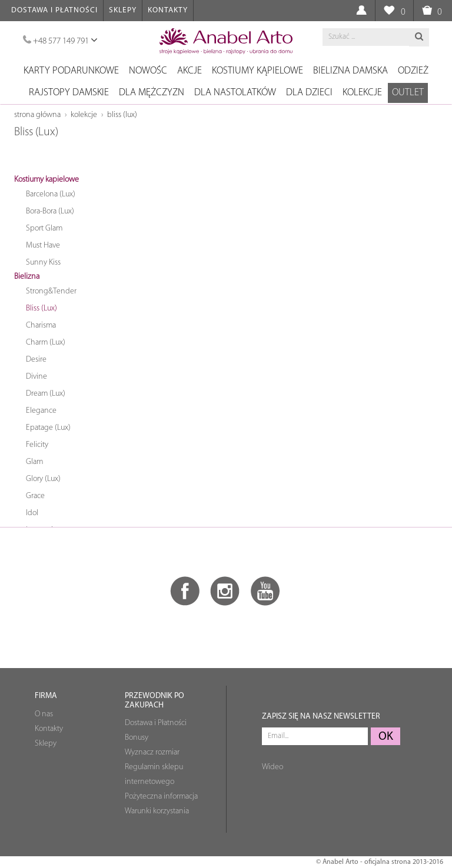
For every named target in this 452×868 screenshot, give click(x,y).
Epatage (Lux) (48, 428)
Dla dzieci (309, 93)
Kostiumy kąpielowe (257, 71)
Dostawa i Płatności (54, 10)
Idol (32, 513)
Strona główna (37, 115)
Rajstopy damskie (69, 93)
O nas (44, 714)
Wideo (272, 767)
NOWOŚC (148, 71)
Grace (35, 496)
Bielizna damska (350, 71)
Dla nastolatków (235, 93)
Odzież (413, 71)
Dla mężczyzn (152, 93)
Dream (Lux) (46, 394)
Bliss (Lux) (122, 115)
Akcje (190, 71)
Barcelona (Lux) (51, 194)
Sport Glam (44, 228)
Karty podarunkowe (71, 71)
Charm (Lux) (46, 343)
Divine (36, 377)
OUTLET (408, 93)
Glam (34, 462)
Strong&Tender (51, 291)
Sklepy (123, 10)
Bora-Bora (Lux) (50, 211)
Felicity (37, 445)
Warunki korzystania (157, 811)
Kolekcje (362, 93)
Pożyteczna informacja (161, 797)
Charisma (41, 325)
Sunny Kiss (43, 263)
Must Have (43, 246)
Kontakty (168, 10)
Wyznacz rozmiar (152, 752)
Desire (36, 360)
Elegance (41, 411)
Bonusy (137, 738)
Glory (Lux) (43, 479)
